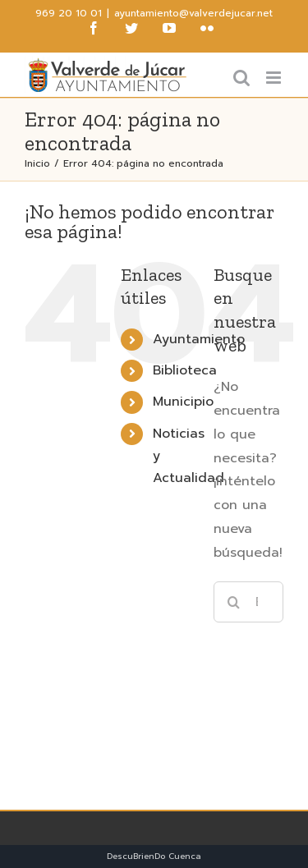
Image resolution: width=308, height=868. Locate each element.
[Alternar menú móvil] (275, 78)
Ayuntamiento (199, 339)
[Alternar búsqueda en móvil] (241, 78)
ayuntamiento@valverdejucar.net (193, 13)
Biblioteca (185, 370)
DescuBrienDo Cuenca (154, 856)
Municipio (183, 402)
